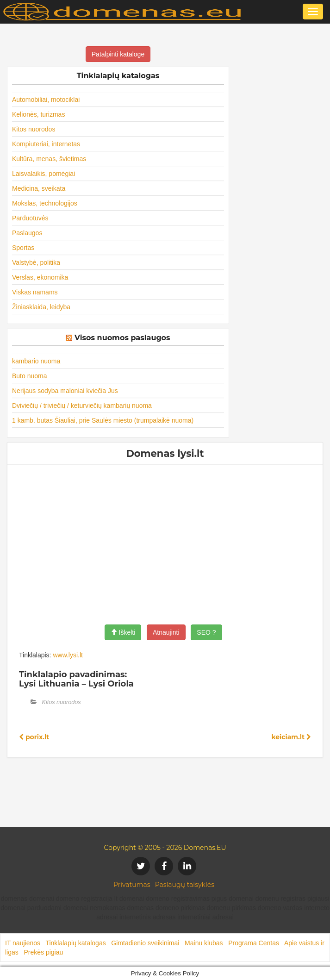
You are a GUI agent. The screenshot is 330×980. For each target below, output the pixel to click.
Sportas (23, 248)
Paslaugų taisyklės (185, 885)
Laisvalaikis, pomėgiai (44, 174)
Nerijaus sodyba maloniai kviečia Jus (65, 391)
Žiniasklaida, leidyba (41, 307)
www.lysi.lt (68, 655)
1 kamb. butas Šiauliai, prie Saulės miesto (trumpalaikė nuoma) (103, 420)
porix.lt (34, 737)
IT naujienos (23, 943)
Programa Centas (254, 943)
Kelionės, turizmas (38, 114)
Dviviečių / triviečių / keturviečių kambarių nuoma (82, 406)
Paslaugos (27, 233)
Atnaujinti (166, 632)
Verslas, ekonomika (40, 277)
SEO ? (206, 632)
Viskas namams (35, 292)
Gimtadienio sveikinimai (145, 943)
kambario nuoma (36, 361)
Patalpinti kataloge (118, 54)
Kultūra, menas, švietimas (49, 159)
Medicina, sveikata (39, 188)
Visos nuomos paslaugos (122, 338)
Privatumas (132, 885)
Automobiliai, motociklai (46, 100)
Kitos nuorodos (34, 129)
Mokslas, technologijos (45, 203)
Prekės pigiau (43, 952)
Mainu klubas (204, 943)
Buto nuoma (30, 376)
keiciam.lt (291, 737)
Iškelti (123, 632)
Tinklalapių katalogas (75, 943)
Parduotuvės (30, 218)
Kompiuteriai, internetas (46, 144)
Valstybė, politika (36, 262)
